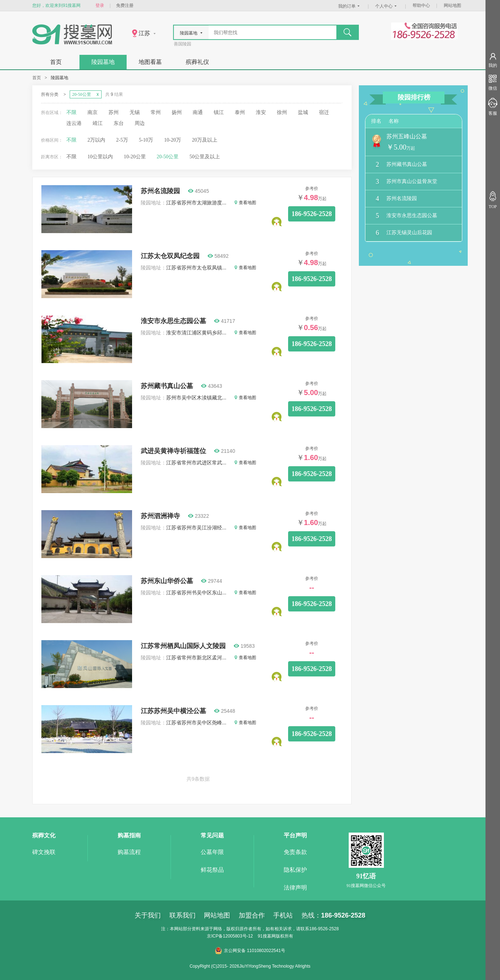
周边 (140, 123)
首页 (56, 62)
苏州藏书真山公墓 (167, 386)
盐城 (303, 112)
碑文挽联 (44, 852)
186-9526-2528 (312, 214)
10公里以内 (100, 157)
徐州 (282, 112)
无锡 (135, 112)
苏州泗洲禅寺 (160, 516)
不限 (71, 112)
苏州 (114, 112)
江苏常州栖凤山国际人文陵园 (183, 646)
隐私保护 (295, 870)
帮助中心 (421, 5)
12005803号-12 (238, 936)
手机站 (283, 915)
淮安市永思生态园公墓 (173, 321)
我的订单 (350, 6)
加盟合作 (252, 915)
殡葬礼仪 (197, 62)
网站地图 (452, 5)
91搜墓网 (267, 936)
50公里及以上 (205, 157)
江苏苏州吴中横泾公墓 (173, 711)
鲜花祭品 (212, 870)
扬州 (177, 112)
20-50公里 (168, 157)
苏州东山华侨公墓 (167, 581)
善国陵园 (183, 44)
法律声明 (295, 888)
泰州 (240, 112)
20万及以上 (205, 140)
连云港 (74, 123)
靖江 (98, 123)
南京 (93, 112)
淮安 (261, 112)
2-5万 (122, 140)
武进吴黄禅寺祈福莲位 (173, 451)
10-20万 (173, 140)
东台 (119, 123)
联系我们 (183, 915)
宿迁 (324, 112)
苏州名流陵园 (160, 191)
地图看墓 (150, 62)
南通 (198, 112)
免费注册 (125, 5)
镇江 (219, 112)
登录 (100, 5)
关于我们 (148, 915)
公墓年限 (212, 852)
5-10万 (146, 140)
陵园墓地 (103, 62)
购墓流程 (129, 852)
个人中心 (387, 6)
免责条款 (295, 852)
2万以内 (96, 140)
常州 (156, 112)
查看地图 (245, 203)
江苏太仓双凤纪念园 (170, 256)
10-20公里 (135, 157)
